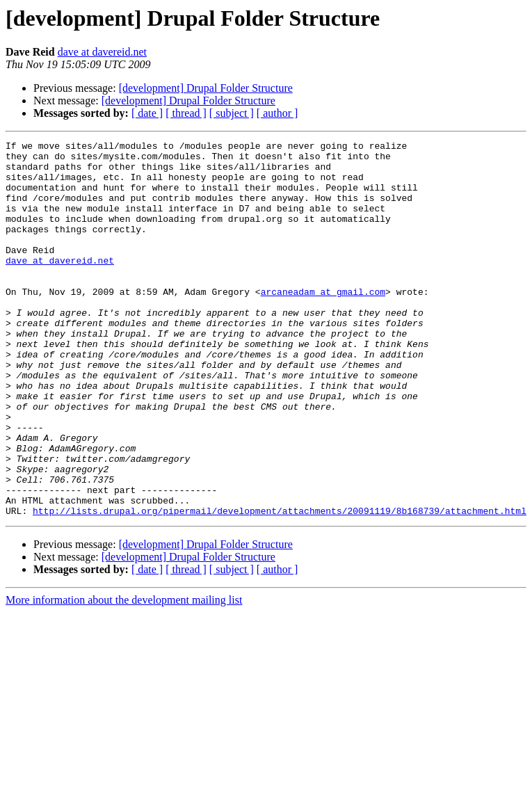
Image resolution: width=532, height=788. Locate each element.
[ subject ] (232, 113)
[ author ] (277, 113)
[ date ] (147, 113)
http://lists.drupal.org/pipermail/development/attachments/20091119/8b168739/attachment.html (280, 586)
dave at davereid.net (102, 52)
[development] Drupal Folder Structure (206, 88)
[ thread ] (186, 113)
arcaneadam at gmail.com (323, 323)
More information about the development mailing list (124, 675)
